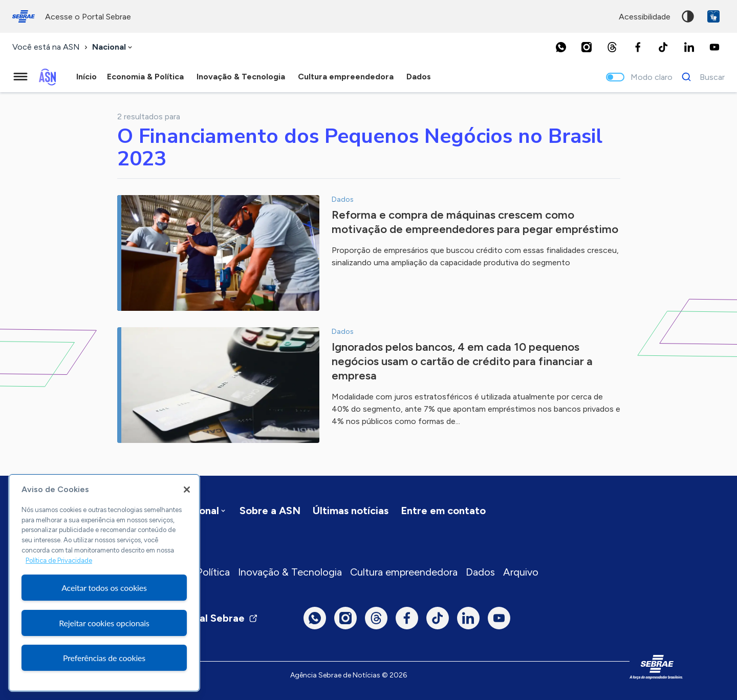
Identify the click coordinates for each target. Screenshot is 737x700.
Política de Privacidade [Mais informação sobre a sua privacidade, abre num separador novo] (59, 560)
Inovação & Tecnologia (290, 572)
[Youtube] (714, 47)
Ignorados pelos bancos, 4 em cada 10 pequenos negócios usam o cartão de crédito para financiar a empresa (462, 361)
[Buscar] (700, 77)
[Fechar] (187, 490)
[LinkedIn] (689, 47)
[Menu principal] (20, 77)
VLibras (713, 16)
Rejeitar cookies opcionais (104, 623)
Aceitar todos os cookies (104, 588)
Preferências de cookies (104, 658)
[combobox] (113, 47)
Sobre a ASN (270, 511)
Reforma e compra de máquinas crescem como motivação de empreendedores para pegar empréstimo (475, 222)
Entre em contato (443, 511)
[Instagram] (587, 47)
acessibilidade (645, 17)
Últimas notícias (351, 511)
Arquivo (521, 572)
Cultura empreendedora (404, 572)
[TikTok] (663, 47)
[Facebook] (638, 47)
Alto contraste (688, 16)
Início (86, 77)
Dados (480, 572)
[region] (104, 583)
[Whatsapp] (561, 47)
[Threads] (612, 47)
